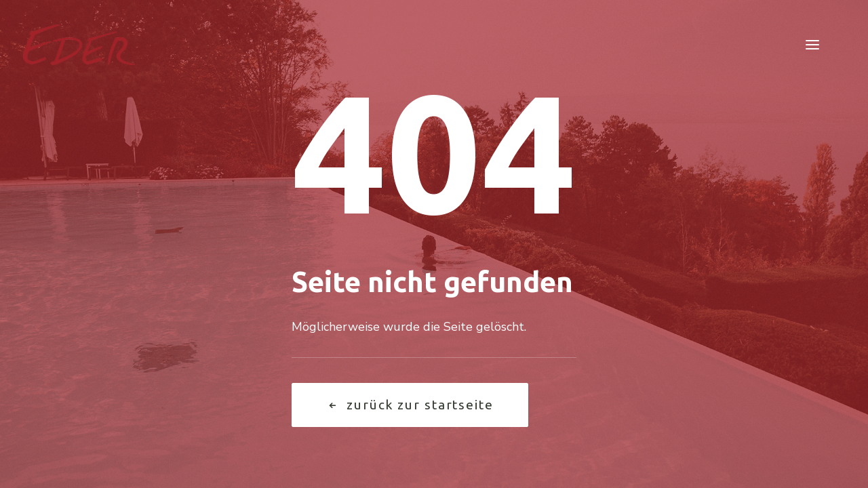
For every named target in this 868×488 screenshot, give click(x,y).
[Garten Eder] (79, 45)
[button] (812, 45)
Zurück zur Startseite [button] (410, 405)
